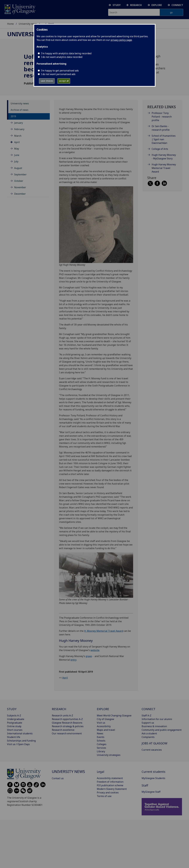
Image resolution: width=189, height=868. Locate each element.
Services (101, 748)
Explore (157, 5)
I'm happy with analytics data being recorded (66, 53)
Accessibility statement (110, 778)
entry (73, 660)
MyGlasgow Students (153, 778)
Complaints (148, 737)
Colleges (102, 744)
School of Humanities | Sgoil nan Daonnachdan (164, 139)
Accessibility (104, 726)
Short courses (15, 730)
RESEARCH (59, 709)
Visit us (101, 723)
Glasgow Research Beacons (67, 723)
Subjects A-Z (14, 716)
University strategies (109, 755)
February (19, 129)
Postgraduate (15, 723)
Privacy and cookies (108, 793)
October (19, 181)
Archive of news (19, 110)
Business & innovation (154, 726)
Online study (14, 726)
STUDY (12, 709)
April (17, 142)
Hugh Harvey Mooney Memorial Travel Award (164, 168)
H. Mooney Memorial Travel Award (104, 631)
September (20, 174)
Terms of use (104, 796)
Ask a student (149, 733)
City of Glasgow (105, 719)
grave (89, 656)
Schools (101, 741)
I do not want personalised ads (58, 74)
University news (28, 24)
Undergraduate (16, 719)
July (16, 161)
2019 (13, 116)
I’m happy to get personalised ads (60, 71)
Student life (14, 737)
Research (136, 5)
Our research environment (67, 733)
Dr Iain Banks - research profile (161, 128)
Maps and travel (106, 730)
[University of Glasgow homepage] (20, 9)
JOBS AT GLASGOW (154, 743)
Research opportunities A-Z (67, 719)
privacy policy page (121, 40)
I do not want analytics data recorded (62, 57)
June (17, 155)
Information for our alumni (157, 719)
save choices (47, 81)
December (20, 194)
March (18, 136)
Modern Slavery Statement (112, 789)
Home (10, 24)
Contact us (58, 778)
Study (117, 5)
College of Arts (160, 149)
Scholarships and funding (21, 741)
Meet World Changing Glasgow (114, 716)
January (19, 123)
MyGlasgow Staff (151, 792)
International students (20, 733)
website (95, 650)
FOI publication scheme (110, 785)
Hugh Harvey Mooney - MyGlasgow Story (164, 157)
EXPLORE (103, 709)
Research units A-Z (62, 716)
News (100, 733)
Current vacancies (152, 750)
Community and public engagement (162, 730)
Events (101, 737)
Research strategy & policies (68, 726)
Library (101, 751)
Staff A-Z (146, 716)
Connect (177, 5)
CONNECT (149, 709)
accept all (64, 81)
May (17, 149)
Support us (148, 723)
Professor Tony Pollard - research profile (162, 117)
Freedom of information (110, 782)
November (20, 187)
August (18, 168)
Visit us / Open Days (18, 744)
